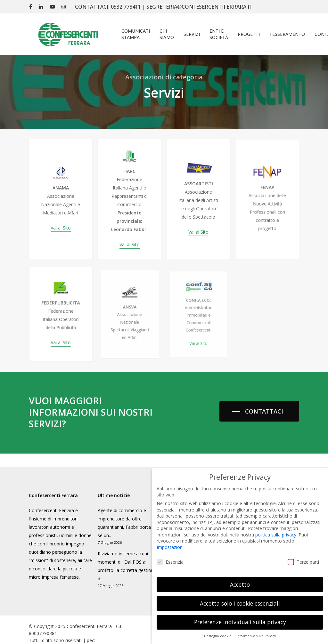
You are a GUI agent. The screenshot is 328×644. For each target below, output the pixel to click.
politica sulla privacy (276, 527)
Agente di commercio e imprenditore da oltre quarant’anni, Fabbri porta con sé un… (129, 523)
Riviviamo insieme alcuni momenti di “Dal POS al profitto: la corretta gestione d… (127, 566)
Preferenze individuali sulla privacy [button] (240, 614)
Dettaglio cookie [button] (218, 628)
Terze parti (303, 554)
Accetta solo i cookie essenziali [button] (240, 595)
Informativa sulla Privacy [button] (256, 628)
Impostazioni (170, 539)
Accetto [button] (240, 576)
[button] (259, 411)
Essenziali (171, 554)
